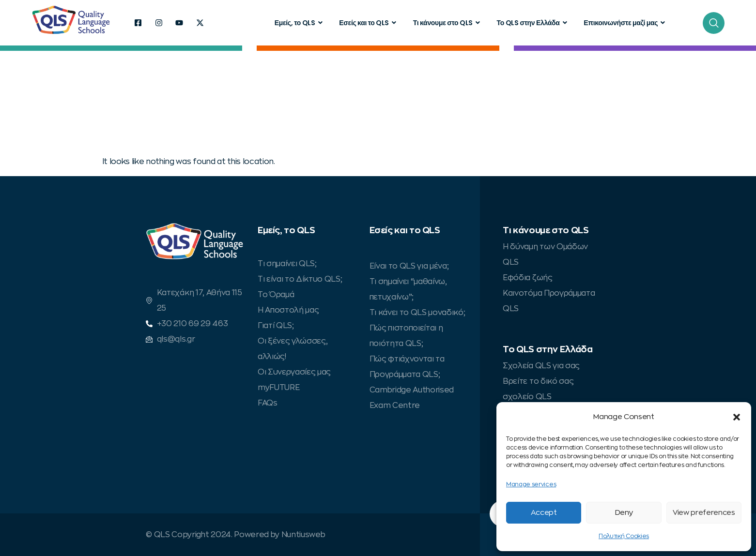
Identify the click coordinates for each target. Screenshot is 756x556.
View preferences (704, 513)
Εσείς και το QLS (369, 23)
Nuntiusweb (303, 535)
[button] (737, 417)
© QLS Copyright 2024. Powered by (213, 535)
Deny (624, 513)
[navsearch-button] (714, 23)
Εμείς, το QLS (300, 23)
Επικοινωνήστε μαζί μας (625, 23)
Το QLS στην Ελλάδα (533, 23)
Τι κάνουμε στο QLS (448, 23)
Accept (544, 513)
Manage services (531, 484)
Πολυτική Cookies (624, 536)
